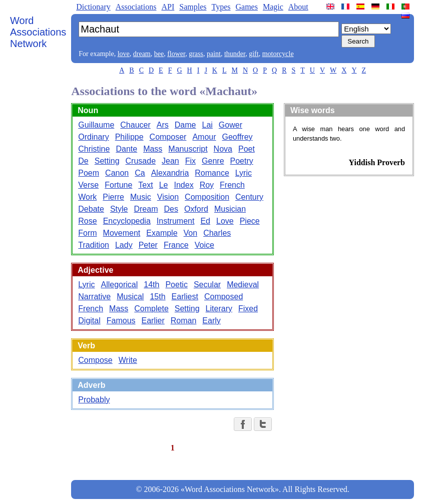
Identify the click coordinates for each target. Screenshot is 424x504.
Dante (126, 149)
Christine (94, 149)
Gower (231, 125)
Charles (217, 233)
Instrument (176, 221)
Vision (168, 197)
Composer (168, 137)
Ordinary (93, 137)
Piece (250, 221)
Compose (95, 360)
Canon (117, 173)
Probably (94, 400)
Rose (87, 221)
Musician (230, 209)
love (124, 54)
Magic (273, 7)
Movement (122, 233)
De (83, 161)
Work (87, 197)
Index (183, 185)
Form (87, 233)
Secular (207, 285)
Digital (89, 321)
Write (128, 360)
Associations (136, 7)
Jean (170, 161)
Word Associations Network (38, 32)
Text (145, 185)
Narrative (94, 297)
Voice (204, 245)
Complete (151, 309)
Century (249, 197)
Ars (163, 125)
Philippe (129, 137)
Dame (185, 125)
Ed (205, 221)
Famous (121, 321)
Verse (88, 185)
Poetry (242, 161)
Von (191, 233)
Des (171, 209)
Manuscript (188, 149)
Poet (247, 149)
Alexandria (170, 173)
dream (142, 54)
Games (246, 7)
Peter (148, 245)
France (176, 245)
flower (176, 54)
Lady (124, 245)
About (298, 7)
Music (141, 197)
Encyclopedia (127, 221)
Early (211, 321)
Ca (140, 173)
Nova (223, 149)
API (168, 7)
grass (196, 54)
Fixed (248, 309)
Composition (207, 197)
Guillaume (96, 125)
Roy (207, 185)
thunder (235, 54)
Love (225, 221)
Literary (219, 309)
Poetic (176, 285)
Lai (207, 125)
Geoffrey (238, 137)
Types (221, 7)
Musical (130, 297)
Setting (107, 161)
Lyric (244, 173)
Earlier (153, 321)
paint (214, 54)
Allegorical (119, 285)
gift (254, 54)
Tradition (94, 245)
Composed (224, 297)
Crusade (141, 161)
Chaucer (135, 125)
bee (159, 54)
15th (157, 297)
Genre (213, 161)
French (232, 185)
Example (162, 233)
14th (151, 285)
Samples (193, 7)
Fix (190, 161)
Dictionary (93, 7)
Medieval (243, 285)
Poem (89, 173)
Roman (184, 321)
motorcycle (278, 54)
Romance (212, 173)
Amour (204, 137)
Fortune (118, 185)
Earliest (185, 297)
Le (164, 185)
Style (119, 209)
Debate (91, 209)
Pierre (113, 197)
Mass (153, 149)
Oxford (196, 209)
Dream (146, 209)
